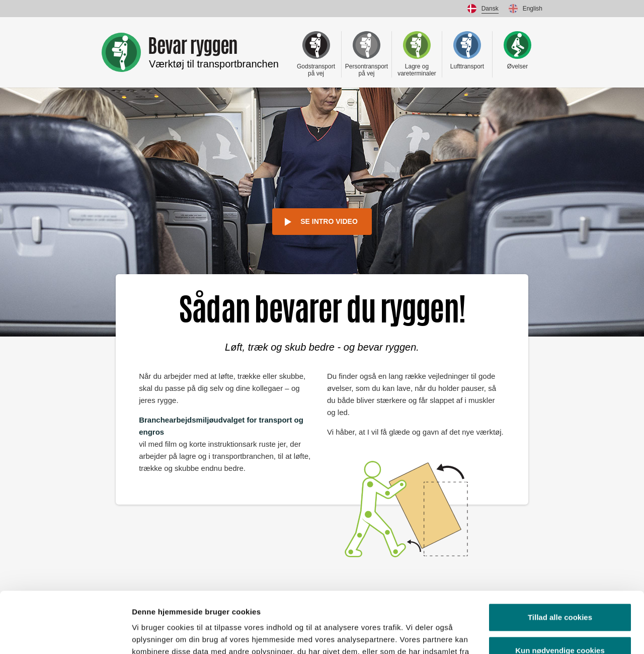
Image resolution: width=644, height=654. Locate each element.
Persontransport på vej (367, 54)
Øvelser (517, 51)
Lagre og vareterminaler (417, 54)
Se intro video (329, 221)
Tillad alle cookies (560, 560)
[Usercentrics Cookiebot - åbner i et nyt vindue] (65, 634)
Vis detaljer (152, 634)
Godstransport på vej (316, 54)
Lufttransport (467, 51)
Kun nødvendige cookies (560, 593)
